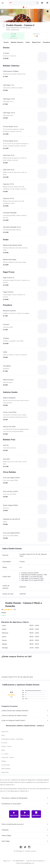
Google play (25, 814)
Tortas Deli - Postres (8, 758)
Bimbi (3, 750)
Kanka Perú (5, 732)
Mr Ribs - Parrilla (6, 746)
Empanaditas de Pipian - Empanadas (12, 739)
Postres (4, 612)
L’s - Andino (5, 754)
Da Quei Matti (6, 765)
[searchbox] (24, 3)
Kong (3, 735)
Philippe (4, 761)
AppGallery (36, 814)
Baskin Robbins (6, 769)
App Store (14, 814)
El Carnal (4, 743)
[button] (25, 7)
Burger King (5, 772)
